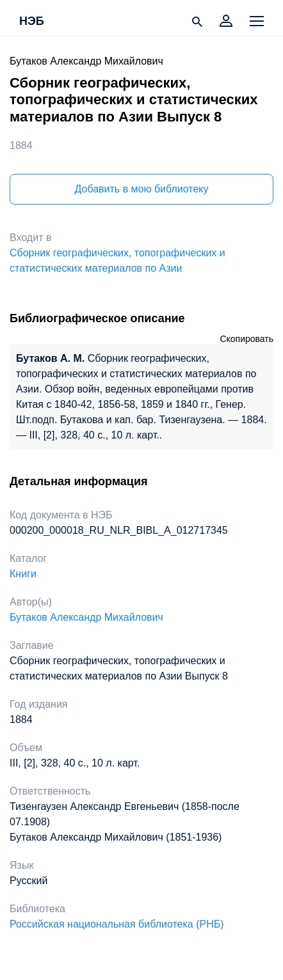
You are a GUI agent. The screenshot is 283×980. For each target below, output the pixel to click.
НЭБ (32, 22)
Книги (23, 574)
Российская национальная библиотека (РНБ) (117, 924)
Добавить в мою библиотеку (141, 189)
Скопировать (247, 339)
